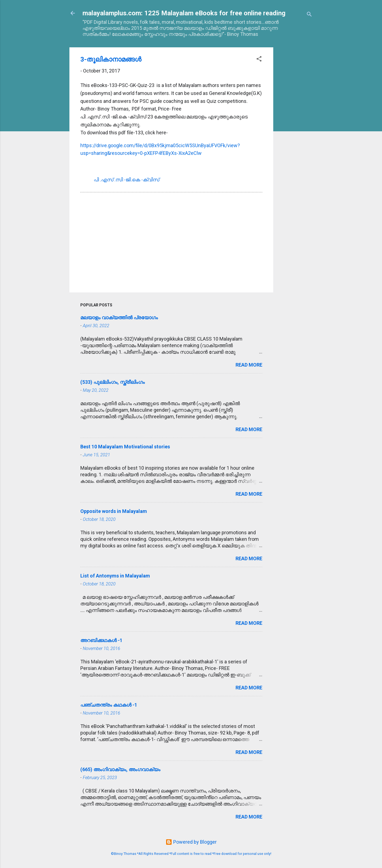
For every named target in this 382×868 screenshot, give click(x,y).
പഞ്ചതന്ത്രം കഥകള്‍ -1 (109, 705)
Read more (249, 365)
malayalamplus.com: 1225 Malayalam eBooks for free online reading (184, 13)
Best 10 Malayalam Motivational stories (125, 447)
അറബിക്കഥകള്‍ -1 (101, 640)
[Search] (309, 15)
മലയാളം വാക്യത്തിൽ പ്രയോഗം (119, 317)
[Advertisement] (295, 129)
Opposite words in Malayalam (114, 511)
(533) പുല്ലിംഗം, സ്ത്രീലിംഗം (113, 382)
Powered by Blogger (191, 842)
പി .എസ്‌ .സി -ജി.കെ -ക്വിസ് (127, 180)
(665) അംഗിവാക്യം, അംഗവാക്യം (120, 769)
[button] (259, 60)
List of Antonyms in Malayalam (115, 576)
